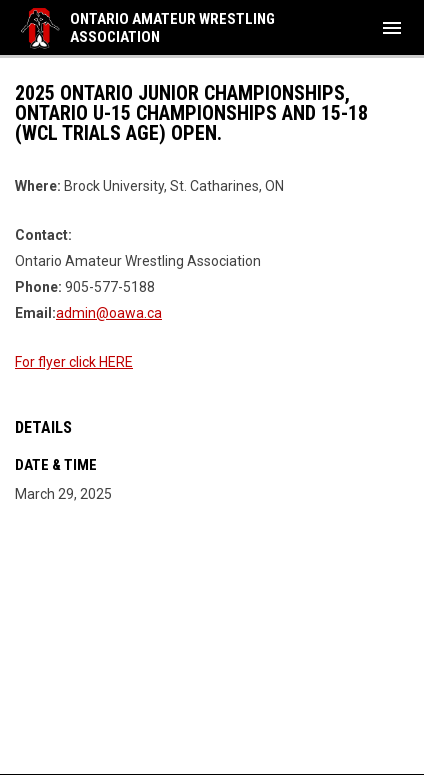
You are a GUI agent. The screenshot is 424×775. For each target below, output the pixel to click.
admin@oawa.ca (109, 313)
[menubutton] (392, 28)
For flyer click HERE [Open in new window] (74, 362)
